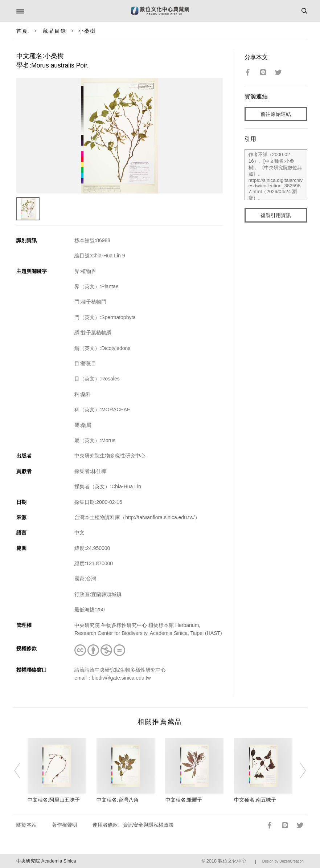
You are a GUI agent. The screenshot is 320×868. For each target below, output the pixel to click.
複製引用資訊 (276, 215)
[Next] (298, 771)
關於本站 (26, 825)
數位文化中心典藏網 (160, 11)
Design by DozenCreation (283, 861)
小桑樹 (87, 31)
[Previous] (22, 771)
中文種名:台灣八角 (118, 800)
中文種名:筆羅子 (184, 800)
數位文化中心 (232, 861)
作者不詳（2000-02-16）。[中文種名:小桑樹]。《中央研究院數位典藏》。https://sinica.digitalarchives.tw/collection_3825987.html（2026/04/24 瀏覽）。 (276, 175)
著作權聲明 (65, 825)
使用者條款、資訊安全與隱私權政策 (133, 825)
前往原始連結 (276, 114)
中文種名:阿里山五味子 (54, 800)
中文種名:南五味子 (255, 800)
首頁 (22, 31)
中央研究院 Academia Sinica (46, 861)
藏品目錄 (54, 31)
